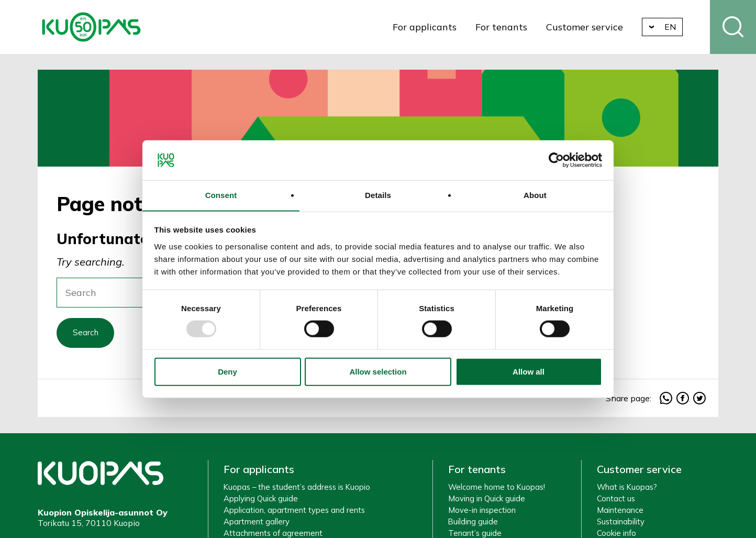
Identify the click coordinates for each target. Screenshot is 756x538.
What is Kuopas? (627, 490)
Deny (227, 372)
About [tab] (535, 195)
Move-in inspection (482, 513)
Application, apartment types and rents (294, 513)
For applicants (428, 27)
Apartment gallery (257, 524)
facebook (683, 401)
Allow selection (378, 372)
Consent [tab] (221, 195)
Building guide (473, 524)
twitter (699, 401)
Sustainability (621, 524)
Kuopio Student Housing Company (91, 27)
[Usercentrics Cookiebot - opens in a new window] (556, 159)
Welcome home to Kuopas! (497, 490)
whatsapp (666, 401)
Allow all (529, 372)
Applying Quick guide (261, 501)
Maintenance (620, 513)
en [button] (675, 27)
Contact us (616, 501)
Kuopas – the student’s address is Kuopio (297, 490)
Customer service (589, 27)
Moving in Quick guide (487, 501)
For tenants (505, 27)
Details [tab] (378, 195)
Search (733, 27)
